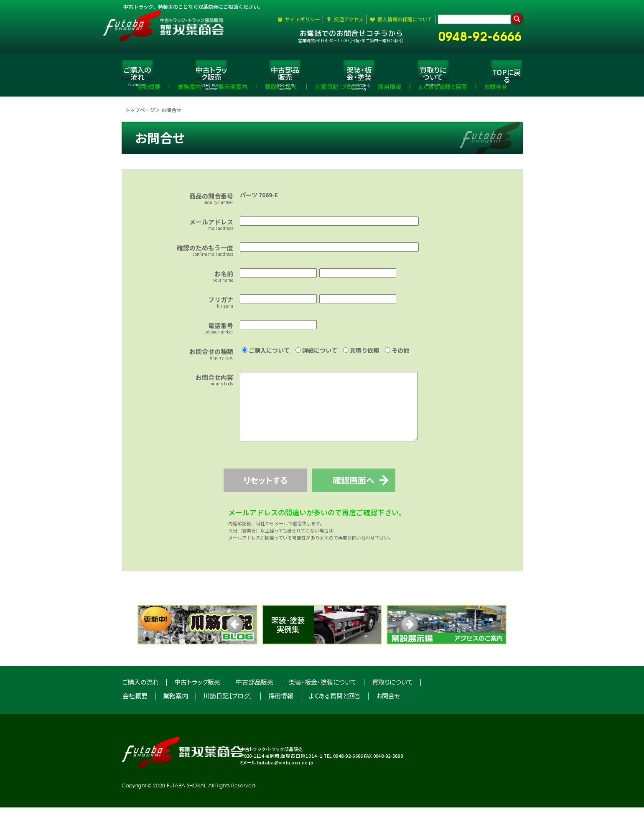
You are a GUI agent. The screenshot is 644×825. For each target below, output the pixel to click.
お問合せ (388, 713)
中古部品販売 (255, 699)
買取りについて (392, 699)
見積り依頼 (361, 355)
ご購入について (266, 355)
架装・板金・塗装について (323, 699)
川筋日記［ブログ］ (228, 713)
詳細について (316, 355)
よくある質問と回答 (335, 713)
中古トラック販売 (197, 699)
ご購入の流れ (141, 699)
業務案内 (176, 713)
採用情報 (281, 713)
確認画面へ (372, 498)
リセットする (272, 498)
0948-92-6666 (483, 34)
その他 (397, 355)
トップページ (140, 115)
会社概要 (135, 713)
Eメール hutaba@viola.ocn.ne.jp (277, 780)
